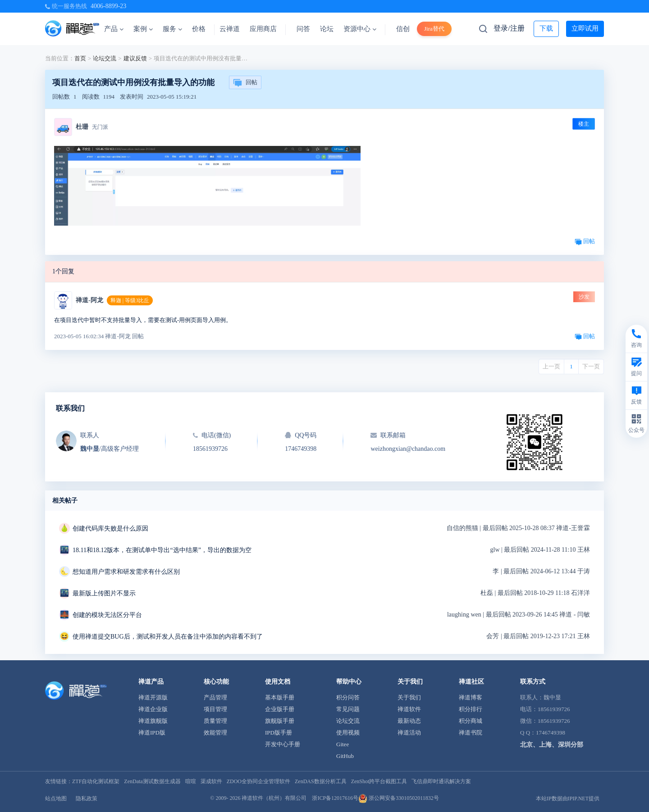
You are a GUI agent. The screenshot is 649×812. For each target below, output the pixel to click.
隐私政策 (87, 798)
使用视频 (348, 733)
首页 (80, 58)
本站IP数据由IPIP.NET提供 (568, 798)
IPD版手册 (279, 733)
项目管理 (215, 709)
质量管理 (215, 721)
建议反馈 (135, 58)
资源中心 (360, 29)
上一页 (551, 366)
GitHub (345, 756)
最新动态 (409, 721)
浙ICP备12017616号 (335, 798)
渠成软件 (211, 781)
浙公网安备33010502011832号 (399, 798)
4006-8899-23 (108, 6)
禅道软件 (409, 709)
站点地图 (56, 798)
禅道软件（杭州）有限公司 (274, 798)
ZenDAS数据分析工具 (321, 781)
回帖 (245, 83)
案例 (143, 29)
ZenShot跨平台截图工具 (379, 781)
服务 (172, 29)
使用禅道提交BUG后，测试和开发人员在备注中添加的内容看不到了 (168, 637)
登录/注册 (509, 28)
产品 (114, 29)
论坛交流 (105, 58)
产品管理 (215, 697)
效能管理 (215, 733)
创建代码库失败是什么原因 (110, 528)
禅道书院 (471, 733)
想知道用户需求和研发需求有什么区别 (126, 572)
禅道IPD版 (152, 733)
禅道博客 (471, 697)
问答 (303, 29)
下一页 (591, 366)
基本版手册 (280, 697)
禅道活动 (409, 733)
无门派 (100, 127)
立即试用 (585, 28)
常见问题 (348, 709)
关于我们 (409, 697)
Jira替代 (434, 29)
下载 (546, 28)
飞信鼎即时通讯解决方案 (441, 781)
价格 (199, 29)
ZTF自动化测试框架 (96, 781)
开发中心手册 (283, 744)
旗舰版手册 (280, 721)
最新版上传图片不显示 (104, 593)
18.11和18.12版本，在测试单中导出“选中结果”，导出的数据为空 (162, 550)
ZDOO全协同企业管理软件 (258, 781)
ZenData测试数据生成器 (152, 781)
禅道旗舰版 (153, 721)
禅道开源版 (153, 697)
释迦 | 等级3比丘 (130, 300)
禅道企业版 (153, 709)
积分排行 (471, 709)
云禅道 (230, 29)
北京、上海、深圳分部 (552, 745)
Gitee (343, 744)
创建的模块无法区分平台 (107, 615)
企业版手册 (280, 709)
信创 (403, 29)
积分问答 (348, 697)
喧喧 (191, 781)
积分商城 (471, 721)
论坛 (327, 29)
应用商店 (263, 29)
